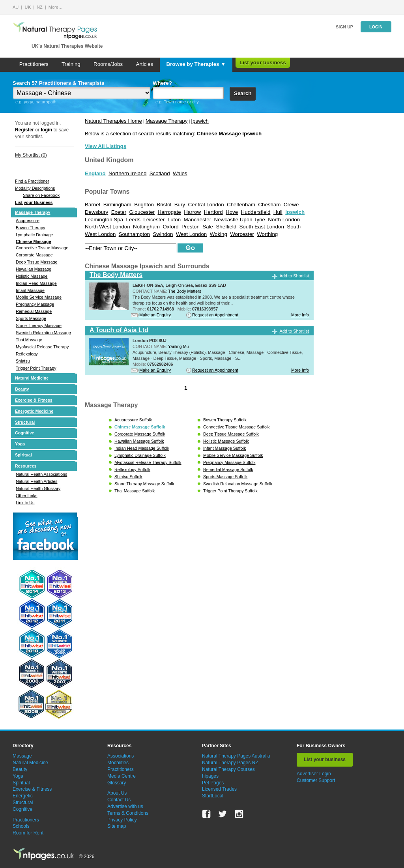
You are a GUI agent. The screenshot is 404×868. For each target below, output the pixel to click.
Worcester (242, 234)
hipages (210, 776)
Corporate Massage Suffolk (140, 434)
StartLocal (213, 796)
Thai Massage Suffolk (135, 491)
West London (191, 234)
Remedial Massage (34, 311)
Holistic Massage (32, 276)
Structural (25, 422)
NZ (40, 7)
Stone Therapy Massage (39, 325)
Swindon (163, 234)
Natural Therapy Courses (228, 769)
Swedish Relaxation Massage (43, 333)
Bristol (164, 205)
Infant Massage (30, 290)
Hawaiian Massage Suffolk (139, 441)
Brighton (144, 205)
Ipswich (200, 121)
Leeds (133, 220)
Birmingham (117, 205)
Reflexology (27, 354)
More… (56, 7)
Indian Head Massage (36, 283)
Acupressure (28, 221)
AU (16, 7)
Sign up (344, 27)
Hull (278, 212)
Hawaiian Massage (34, 269)
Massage (22, 756)
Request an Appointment (215, 315)
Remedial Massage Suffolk (228, 470)
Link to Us (25, 503)
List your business (263, 63)
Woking (219, 234)
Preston (191, 227)
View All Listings (106, 146)
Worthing (267, 234)
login (46, 130)
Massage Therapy (33, 212)
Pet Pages (213, 783)
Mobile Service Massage (39, 297)
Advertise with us (125, 806)
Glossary (117, 783)
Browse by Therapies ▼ (196, 64)
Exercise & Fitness (34, 400)
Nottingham (146, 227)
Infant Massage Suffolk (224, 448)
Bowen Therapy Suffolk (225, 420)
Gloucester (142, 212)
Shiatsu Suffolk (128, 477)
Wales (180, 173)
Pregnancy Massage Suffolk (229, 462)
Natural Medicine (32, 378)
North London (284, 220)
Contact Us (119, 800)
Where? (162, 83)
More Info (300, 315)
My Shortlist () (31, 155)
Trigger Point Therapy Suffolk (230, 491)
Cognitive (25, 433)
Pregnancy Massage (35, 304)
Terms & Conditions (128, 813)
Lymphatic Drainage (34, 235)
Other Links (27, 496)
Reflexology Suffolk (132, 470)
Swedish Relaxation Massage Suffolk (238, 484)
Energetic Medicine (34, 411)
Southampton (134, 234)
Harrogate (169, 212)
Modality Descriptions (35, 188)
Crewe (291, 205)
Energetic (23, 796)
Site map (117, 826)
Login (376, 27)
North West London (108, 227)
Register (24, 130)
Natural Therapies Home (113, 121)
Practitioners (34, 64)
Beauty (22, 389)
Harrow (192, 212)
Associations (121, 756)
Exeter (119, 212)
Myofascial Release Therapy (42, 347)
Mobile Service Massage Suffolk (233, 455)
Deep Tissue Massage (36, 262)
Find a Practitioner (32, 181)
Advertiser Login (314, 774)
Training (71, 64)
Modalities (118, 763)
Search (243, 93)
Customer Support (316, 780)
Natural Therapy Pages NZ (230, 763)
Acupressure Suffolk (133, 420)
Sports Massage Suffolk (225, 477)
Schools (21, 826)
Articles (144, 64)
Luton (174, 220)
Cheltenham (241, 205)
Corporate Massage (34, 255)
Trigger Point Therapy (36, 368)
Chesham (269, 205)
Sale (208, 227)
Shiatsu (23, 361)
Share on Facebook (41, 195)
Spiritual (23, 455)
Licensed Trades (219, 789)
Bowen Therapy (30, 228)
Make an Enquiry (155, 315)
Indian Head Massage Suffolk (142, 448)
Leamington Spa (104, 220)
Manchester (197, 220)
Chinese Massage (33, 241)
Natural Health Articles (36, 481)
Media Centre (122, 776)
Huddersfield (256, 212)
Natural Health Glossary (38, 488)
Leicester (154, 220)
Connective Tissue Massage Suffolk (237, 427)
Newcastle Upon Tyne (240, 220)
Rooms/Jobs (108, 64)
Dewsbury (96, 212)
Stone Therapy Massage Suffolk (144, 484)
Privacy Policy (122, 820)
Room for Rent (28, 833)
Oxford (171, 227)
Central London (206, 205)
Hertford (213, 212)
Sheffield (226, 227)
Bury (180, 205)
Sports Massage (31, 318)
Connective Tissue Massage (42, 248)
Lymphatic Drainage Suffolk (140, 455)
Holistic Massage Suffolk (226, 441)
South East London (261, 227)
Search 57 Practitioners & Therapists (59, 83)
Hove (232, 212)
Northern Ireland (127, 173)
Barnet (93, 205)
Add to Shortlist (294, 276)
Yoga (20, 444)
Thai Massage (29, 340)
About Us (117, 793)
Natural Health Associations (41, 474)
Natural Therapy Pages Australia (236, 756)
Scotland (160, 173)
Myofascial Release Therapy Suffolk (148, 462)
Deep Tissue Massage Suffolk (231, 434)
